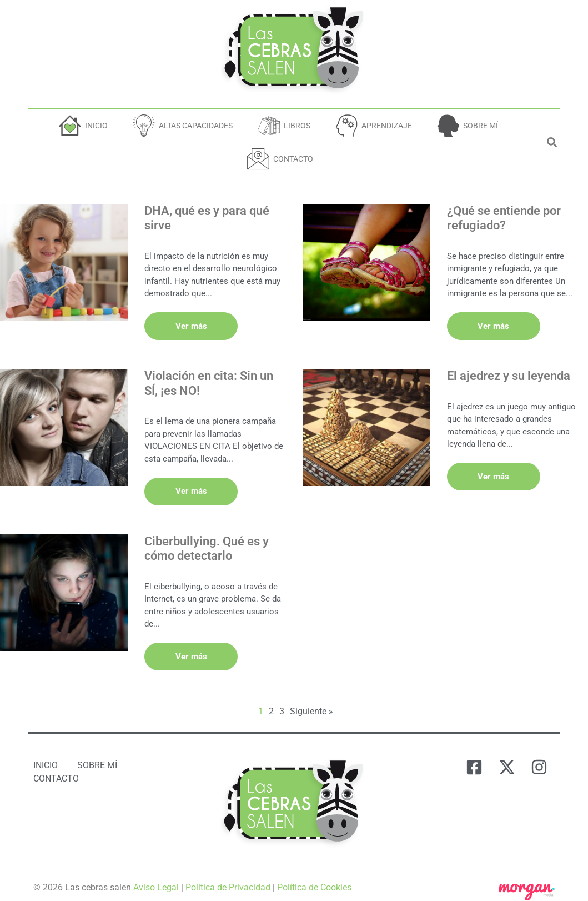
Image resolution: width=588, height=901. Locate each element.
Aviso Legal (156, 880)
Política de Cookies (314, 880)
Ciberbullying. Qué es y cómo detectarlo (207, 544)
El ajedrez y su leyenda (509, 374)
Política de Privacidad (228, 880)
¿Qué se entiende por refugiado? (504, 218)
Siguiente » (311, 704)
